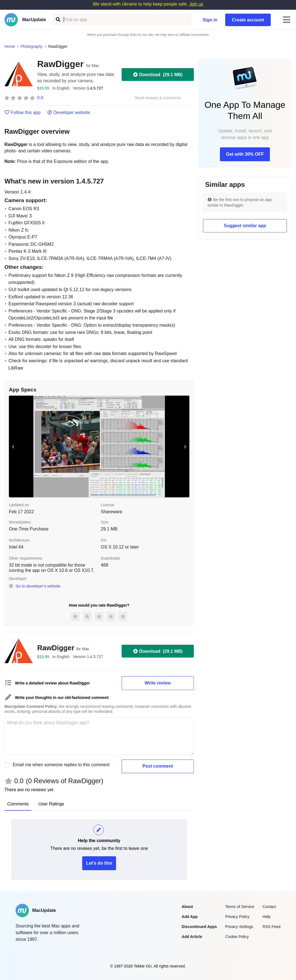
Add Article (192, 937)
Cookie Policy (237, 937)
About (187, 907)
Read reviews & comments (158, 98)
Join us (196, 4)
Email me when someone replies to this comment (61, 765)
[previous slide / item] (13, 446)
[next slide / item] (185, 446)
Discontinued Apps (199, 927)
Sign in (210, 20)
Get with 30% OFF (245, 154)
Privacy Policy (237, 917)
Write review (158, 683)
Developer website (69, 113)
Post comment (158, 766)
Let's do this (99, 863)
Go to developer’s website (35, 586)
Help (266, 917)
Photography (32, 46)
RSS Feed (271, 927)
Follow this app (22, 113)
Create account (248, 20)
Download (158, 75)
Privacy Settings (239, 927)
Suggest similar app (245, 226)
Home (10, 46)
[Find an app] (58, 20)
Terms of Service (240, 907)
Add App (190, 917)
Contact (269, 907)
